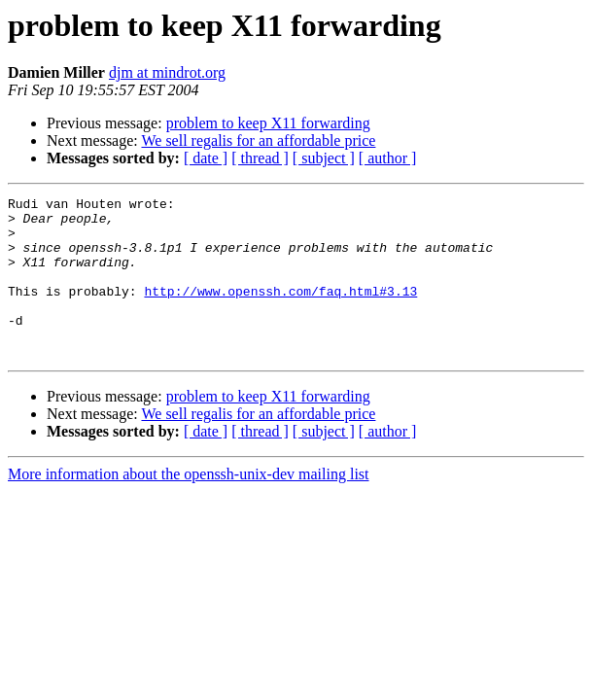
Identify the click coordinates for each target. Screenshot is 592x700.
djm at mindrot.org (167, 72)
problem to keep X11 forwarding (268, 123)
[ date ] (206, 158)
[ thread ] (260, 158)
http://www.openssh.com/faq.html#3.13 (280, 311)
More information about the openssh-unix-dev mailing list (189, 506)
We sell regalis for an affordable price (258, 140)
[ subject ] (324, 158)
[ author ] (388, 158)
